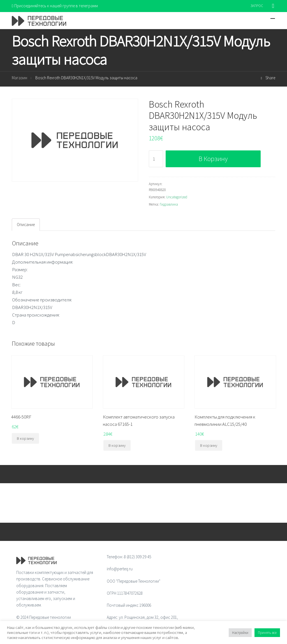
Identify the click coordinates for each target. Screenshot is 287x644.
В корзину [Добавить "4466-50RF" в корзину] (25, 438)
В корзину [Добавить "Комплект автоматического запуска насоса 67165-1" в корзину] (117, 445)
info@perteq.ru (120, 569)
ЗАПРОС (257, 6)
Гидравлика (169, 204)
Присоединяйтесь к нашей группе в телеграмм (55, 6)
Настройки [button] (240, 633)
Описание (26, 225)
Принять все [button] (267, 633)
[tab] (26, 225)
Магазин (19, 78)
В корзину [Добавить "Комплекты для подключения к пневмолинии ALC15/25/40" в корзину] (209, 445)
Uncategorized (177, 197)
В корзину (213, 159)
